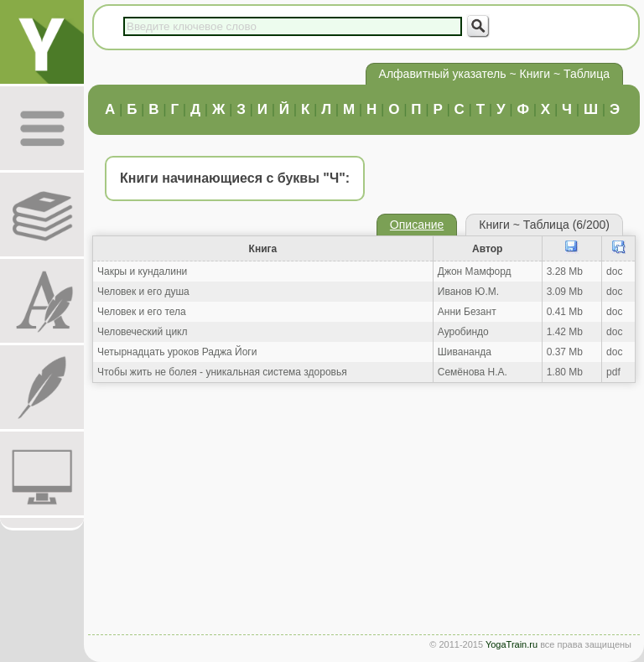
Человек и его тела (142, 312)
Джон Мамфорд (475, 272)
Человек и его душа (143, 292)
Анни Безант (467, 312)
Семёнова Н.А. (473, 372)
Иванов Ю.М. (468, 292)
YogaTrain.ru (512, 644)
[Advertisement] (364, 513)
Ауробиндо (463, 332)
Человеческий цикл (142, 332)
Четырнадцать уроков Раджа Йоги (177, 352)
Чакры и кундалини (142, 272)
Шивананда (465, 352)
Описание (417, 225)
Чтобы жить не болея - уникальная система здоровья (222, 372)
